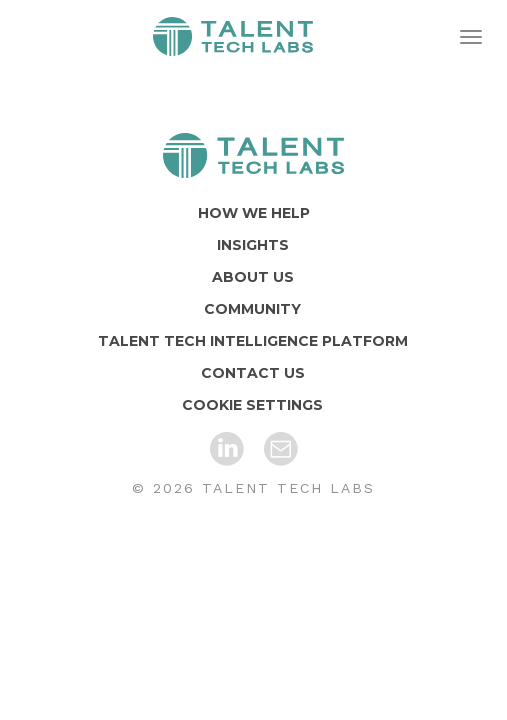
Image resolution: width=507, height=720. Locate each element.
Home (233, 37)
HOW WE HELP (254, 213)
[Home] (253, 155)
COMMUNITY (252, 309)
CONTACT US (253, 373)
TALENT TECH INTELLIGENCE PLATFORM (253, 341)
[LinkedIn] (227, 449)
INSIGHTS (253, 245)
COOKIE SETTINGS (252, 405)
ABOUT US (253, 277)
